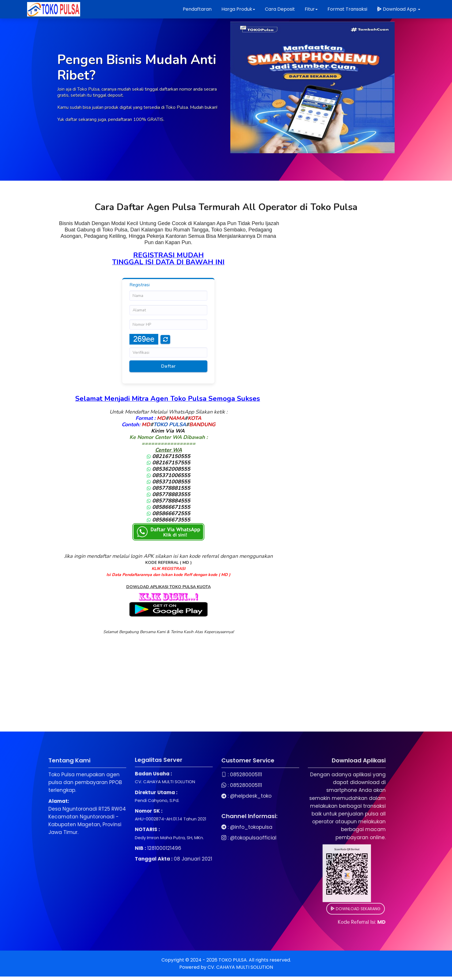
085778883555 (168, 494)
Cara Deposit (280, 9)
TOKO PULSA (170, 424)
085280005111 (185, 775)
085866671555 (168, 507)
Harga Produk (238, 9)
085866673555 (168, 520)
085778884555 (168, 501)
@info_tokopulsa (190, 827)
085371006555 (168, 475)
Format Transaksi (347, 9)
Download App (399, 9)
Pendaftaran (197, 9)
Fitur (311, 9)
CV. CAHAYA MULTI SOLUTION (240, 967)
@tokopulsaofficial (192, 838)
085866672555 (168, 513)
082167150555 (168, 456)
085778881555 (168, 488)
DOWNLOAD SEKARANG (294, 909)
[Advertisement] (226, 691)
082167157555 (168, 463)
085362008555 (168, 469)
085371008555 (168, 482)
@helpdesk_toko (189, 796)
